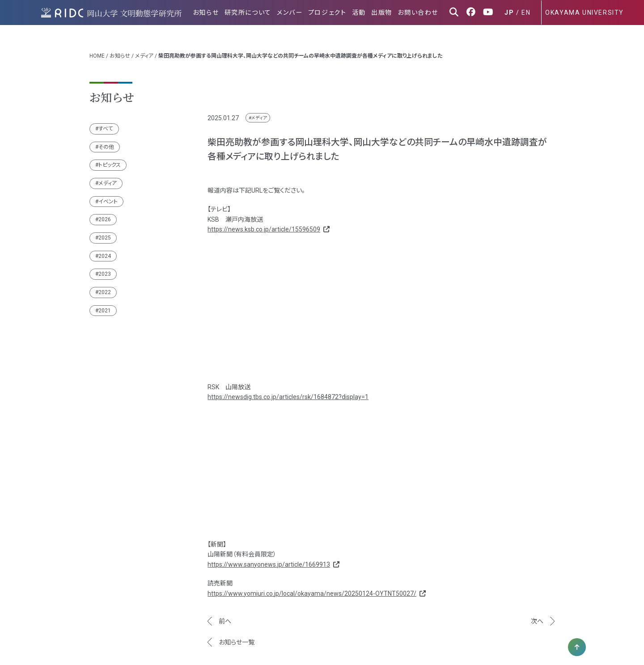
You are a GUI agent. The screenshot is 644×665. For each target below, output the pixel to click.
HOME (97, 51)
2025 (105, 232)
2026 (105, 214)
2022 (105, 287)
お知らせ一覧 (237, 637)
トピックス (110, 160)
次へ (537, 616)
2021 (105, 305)
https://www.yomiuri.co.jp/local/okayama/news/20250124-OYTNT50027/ (316, 588)
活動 (362, 13)
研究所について (253, 13)
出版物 (383, 13)
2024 (105, 251)
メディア (144, 51)
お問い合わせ (419, 13)
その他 (106, 142)
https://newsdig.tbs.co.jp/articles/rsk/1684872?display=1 (288, 391)
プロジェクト (331, 13)
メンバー (294, 13)
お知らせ (212, 13)
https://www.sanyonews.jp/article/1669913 (273, 559)
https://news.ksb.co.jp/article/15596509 (268, 224)
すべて (106, 123)
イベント (108, 196)
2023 (105, 269)
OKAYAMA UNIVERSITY (585, 13)
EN (526, 13)
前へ (225, 616)
